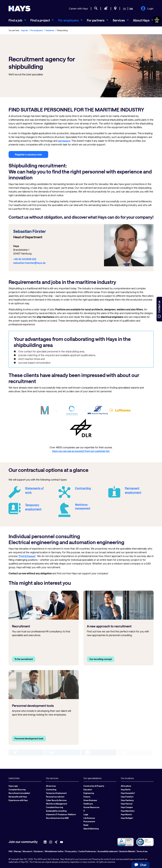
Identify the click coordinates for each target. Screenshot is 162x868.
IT (84, 811)
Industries (50, 30)
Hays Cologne (127, 807)
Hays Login (13, 786)
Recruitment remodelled (19, 793)
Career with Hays (78, 8)
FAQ (10, 851)
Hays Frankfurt (127, 797)
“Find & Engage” (27, 556)
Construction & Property (94, 786)
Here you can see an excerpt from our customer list (81, 451)
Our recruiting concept (101, 659)
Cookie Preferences (87, 851)
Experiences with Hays (18, 800)
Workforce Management (57, 804)
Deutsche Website (127, 851)
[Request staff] (106, 9)
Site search (27, 851)
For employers (37, 30)
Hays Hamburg (127, 800)
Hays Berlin (126, 790)
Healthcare (88, 804)
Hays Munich (126, 814)
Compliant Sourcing (17, 790)
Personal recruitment (55, 797)
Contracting (51, 790)
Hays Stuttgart (127, 818)
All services (51, 786)
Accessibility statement (108, 851)
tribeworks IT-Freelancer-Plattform (61, 814)
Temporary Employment (56, 793)
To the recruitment (24, 659)
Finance (87, 797)
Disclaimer (38, 851)
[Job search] (96, 9)
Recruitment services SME (57, 818)
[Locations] (115, 9)
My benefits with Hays (18, 797)
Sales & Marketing (91, 829)
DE (125, 9)
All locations (126, 786)
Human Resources (91, 807)
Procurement (89, 821)
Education (88, 790)
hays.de (24, 30)
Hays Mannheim (128, 811)
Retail (86, 825)
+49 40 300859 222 (25, 259)
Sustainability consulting (56, 811)
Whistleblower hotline (54, 851)
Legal (86, 814)
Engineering (89, 793)
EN (131, 9)
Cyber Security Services (56, 800)
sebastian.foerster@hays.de (29, 263)
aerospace (64, 141)
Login (147, 9)
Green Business (90, 800)
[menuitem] (17, 20)
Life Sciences (89, 818)
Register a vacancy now (28, 154)
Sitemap (17, 851)
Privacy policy (71, 851)
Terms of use (142, 851)
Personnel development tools (29, 739)
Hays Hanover (127, 804)
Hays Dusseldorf (128, 793)
